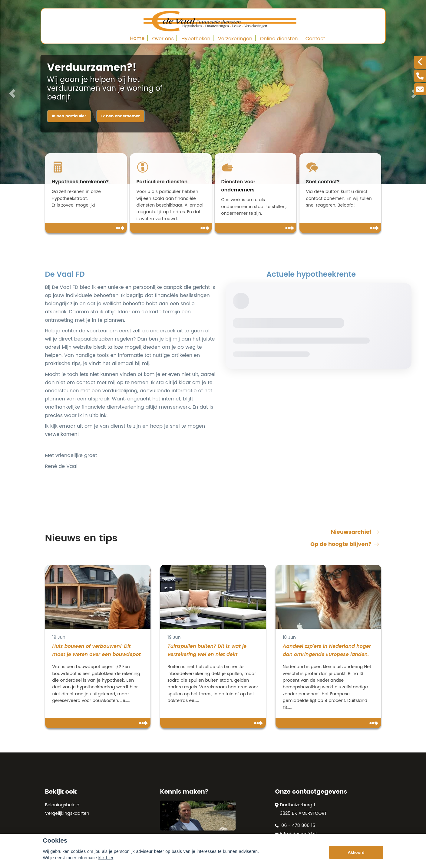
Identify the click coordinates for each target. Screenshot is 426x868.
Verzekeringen (235, 39)
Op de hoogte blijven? (345, 544)
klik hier (106, 859)
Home (137, 38)
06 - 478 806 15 (295, 825)
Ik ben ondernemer (121, 116)
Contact (315, 39)
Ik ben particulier (69, 116)
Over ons (163, 39)
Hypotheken (196, 39)
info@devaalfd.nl (296, 834)
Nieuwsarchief (355, 532)
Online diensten (279, 39)
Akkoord (356, 854)
